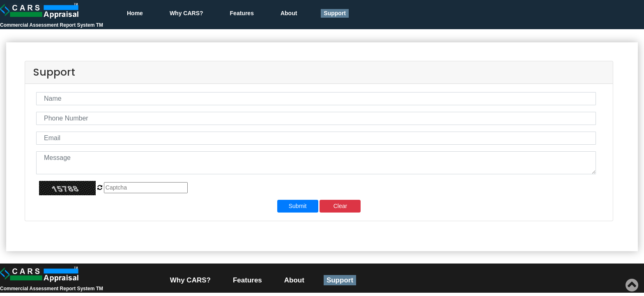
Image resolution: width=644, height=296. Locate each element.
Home (135, 13)
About (289, 13)
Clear (340, 206)
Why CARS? (186, 13)
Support (335, 13)
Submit (298, 206)
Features (242, 13)
